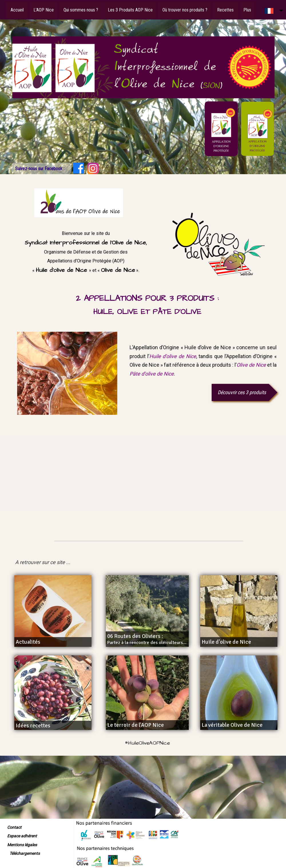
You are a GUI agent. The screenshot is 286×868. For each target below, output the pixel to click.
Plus (247, 10)
